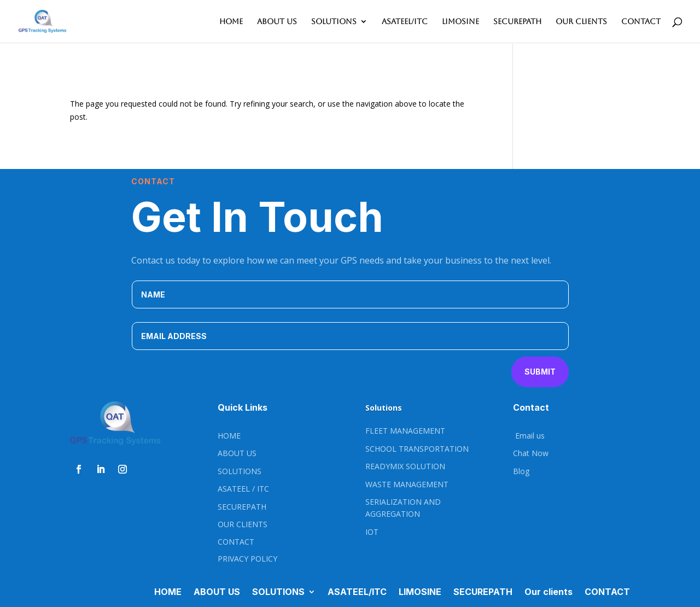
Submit (540, 372)
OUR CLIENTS (243, 524)
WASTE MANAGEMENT (407, 484)
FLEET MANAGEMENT (405, 431)
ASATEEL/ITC (405, 22)
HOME (231, 22)
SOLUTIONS (334, 22)
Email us (529, 436)
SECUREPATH (517, 22)
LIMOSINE (460, 22)
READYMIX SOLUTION (405, 466)
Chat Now (531, 453)
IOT (372, 532)
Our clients (581, 22)
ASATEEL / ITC (243, 489)
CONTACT (641, 22)
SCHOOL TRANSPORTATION (417, 449)
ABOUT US (277, 22)
